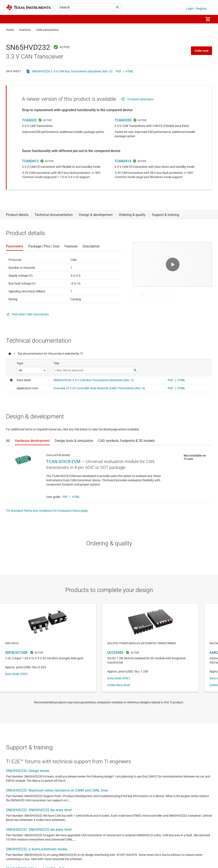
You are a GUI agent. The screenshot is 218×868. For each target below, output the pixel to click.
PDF (119, 71)
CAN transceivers (47, 30)
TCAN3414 (123, 161)
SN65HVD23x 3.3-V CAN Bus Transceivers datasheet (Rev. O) (72, 71)
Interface (25, 30)
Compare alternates (140, 99)
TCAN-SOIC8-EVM (63, 461)
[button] (10, 19)
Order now (202, 51)
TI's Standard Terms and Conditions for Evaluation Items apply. (47, 511)
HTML (129, 71)
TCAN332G (123, 120)
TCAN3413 (30, 161)
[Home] (28, 8)
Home (10, 30)
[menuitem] (196, 19)
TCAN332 (29, 120)
